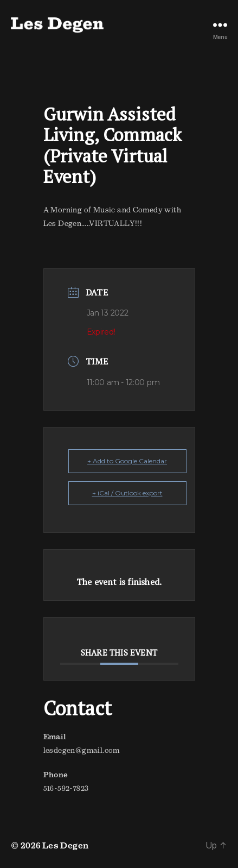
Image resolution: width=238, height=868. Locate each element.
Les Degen (66, 845)
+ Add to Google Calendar (127, 461)
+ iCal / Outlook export (127, 493)
